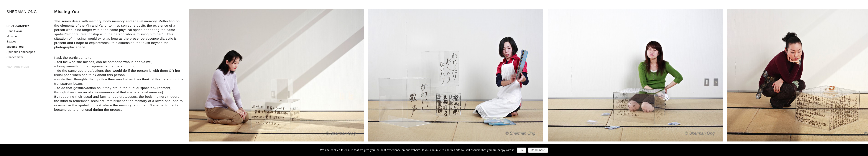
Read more (538, 150)
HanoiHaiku (14, 31)
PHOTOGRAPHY (18, 26)
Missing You (15, 47)
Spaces (11, 42)
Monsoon (13, 36)
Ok (521, 150)
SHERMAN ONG (22, 12)
